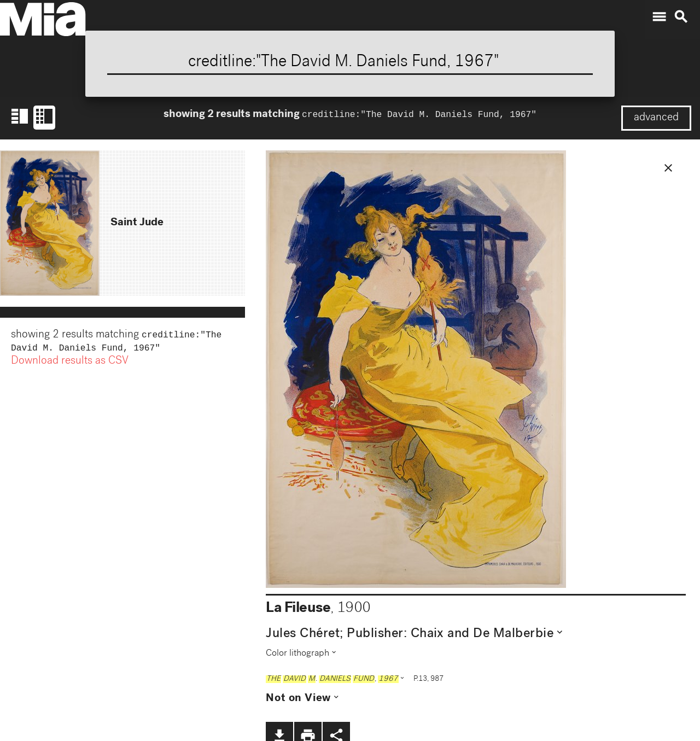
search (681, 17)
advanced (656, 118)
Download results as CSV (70, 364)
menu (659, 17)
